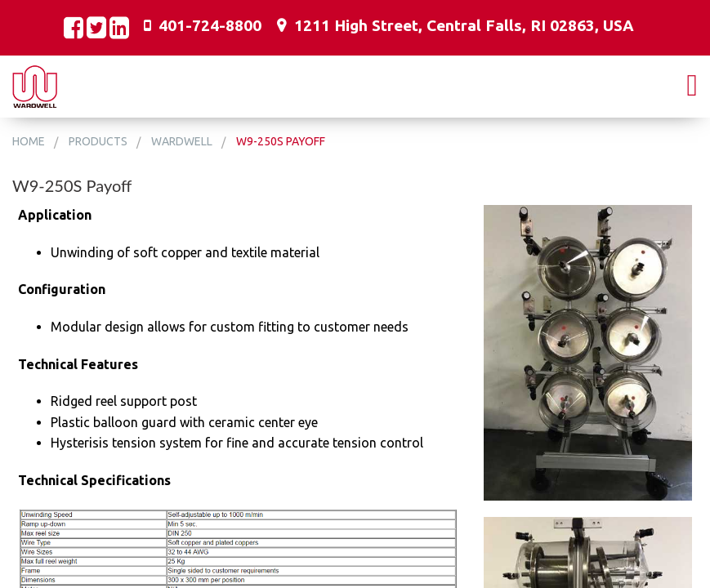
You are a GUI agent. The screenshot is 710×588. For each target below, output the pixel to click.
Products (98, 141)
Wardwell (182, 141)
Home (29, 141)
